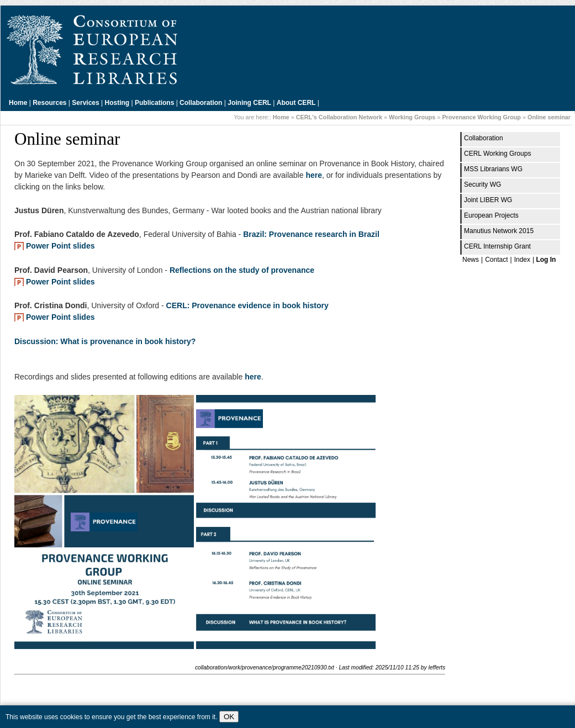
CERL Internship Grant (497, 246)
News (471, 260)
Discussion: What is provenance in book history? (105, 341)
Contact (496, 260)
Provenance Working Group (481, 117)
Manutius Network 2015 (499, 231)
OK (229, 717)
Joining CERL (249, 103)
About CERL (296, 103)
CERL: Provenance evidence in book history (247, 305)
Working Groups (412, 117)
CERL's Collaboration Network (339, 117)
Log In (546, 260)
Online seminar (549, 117)
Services (85, 103)
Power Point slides (60, 246)
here (314, 175)
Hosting (117, 103)
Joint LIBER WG (488, 200)
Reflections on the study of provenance (242, 270)
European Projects (491, 215)
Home (18, 103)
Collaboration (201, 103)
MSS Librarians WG (493, 169)
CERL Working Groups (497, 154)
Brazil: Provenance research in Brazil (311, 234)
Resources (49, 103)
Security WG (482, 184)
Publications (154, 103)
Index (522, 260)
